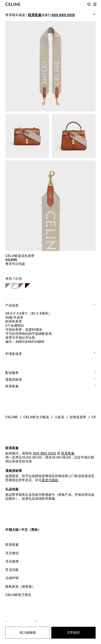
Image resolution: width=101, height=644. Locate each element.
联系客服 (12, 544)
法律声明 (12, 578)
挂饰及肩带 (78, 417)
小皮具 (59, 417)
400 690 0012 (44, 453)
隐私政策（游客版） (20, 586)
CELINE (12, 417)
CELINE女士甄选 (36, 417)
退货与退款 (50, 480)
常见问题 (12, 570)
